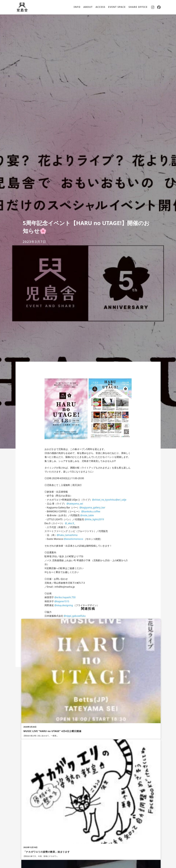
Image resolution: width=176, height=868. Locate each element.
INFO (77, 7)
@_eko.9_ (70, 523)
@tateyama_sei (75, 504)
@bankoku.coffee (91, 511)
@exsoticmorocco (73, 539)
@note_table (87, 515)
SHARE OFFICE (138, 7)
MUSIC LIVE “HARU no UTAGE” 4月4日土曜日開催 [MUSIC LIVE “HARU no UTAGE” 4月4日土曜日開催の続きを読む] (52, 731)
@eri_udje (121, 500)
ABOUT (88, 7)
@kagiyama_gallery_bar (92, 508)
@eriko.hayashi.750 (65, 597)
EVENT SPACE (117, 7)
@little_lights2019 (94, 519)
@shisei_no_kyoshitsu (104, 500)
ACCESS (100, 7)
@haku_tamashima (67, 535)
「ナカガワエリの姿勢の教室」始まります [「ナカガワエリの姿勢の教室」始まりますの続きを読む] (47, 852)
